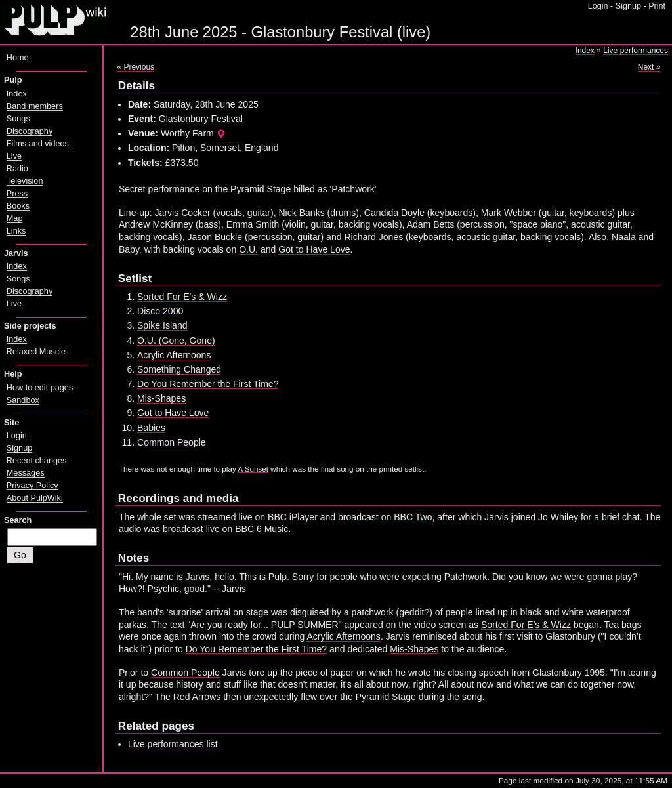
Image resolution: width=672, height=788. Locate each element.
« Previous (136, 67)
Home (18, 58)
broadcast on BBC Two (385, 517)
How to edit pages (40, 388)
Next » (649, 67)
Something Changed (179, 369)
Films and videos (38, 144)
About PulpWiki (35, 498)
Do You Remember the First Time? (208, 384)
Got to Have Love (314, 249)
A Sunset (253, 469)
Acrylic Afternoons (174, 355)
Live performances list (173, 744)
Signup (628, 6)
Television (25, 181)
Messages (26, 473)
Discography (30, 131)
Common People (172, 442)
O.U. (248, 249)
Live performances (636, 51)
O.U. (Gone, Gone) (176, 341)
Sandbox (23, 400)
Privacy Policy (32, 486)
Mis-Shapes (161, 398)
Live (14, 156)
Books (18, 206)
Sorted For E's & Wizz (182, 297)
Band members (35, 106)
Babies (151, 428)
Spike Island (162, 325)
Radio (17, 169)
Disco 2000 (160, 311)
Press (17, 194)
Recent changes (37, 461)
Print (657, 6)
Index (585, 51)
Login (598, 6)
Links (16, 231)
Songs (18, 119)
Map (15, 218)
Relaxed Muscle (36, 352)
